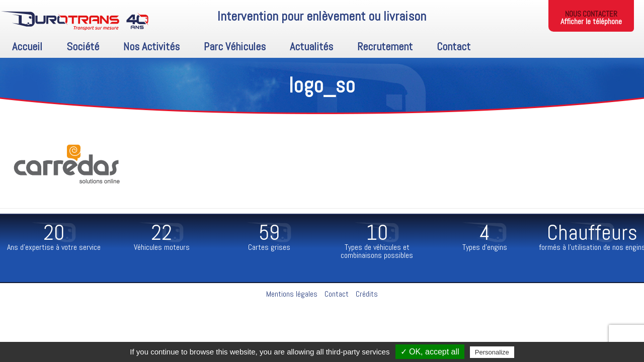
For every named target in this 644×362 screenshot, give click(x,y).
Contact (454, 46)
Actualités (311, 46)
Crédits (367, 294)
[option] (54, 238)
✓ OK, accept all (430, 352)
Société (83, 46)
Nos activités (151, 46)
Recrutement (385, 46)
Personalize (492, 352)
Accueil (27, 46)
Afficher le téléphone (591, 21)
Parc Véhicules (235, 46)
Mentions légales (292, 294)
